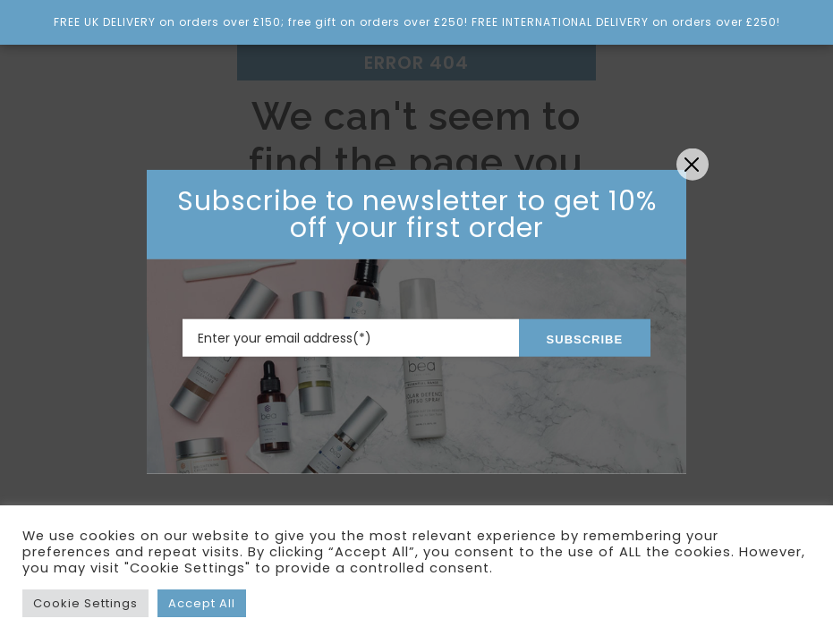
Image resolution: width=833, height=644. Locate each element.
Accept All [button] (202, 603)
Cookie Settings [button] (85, 603)
